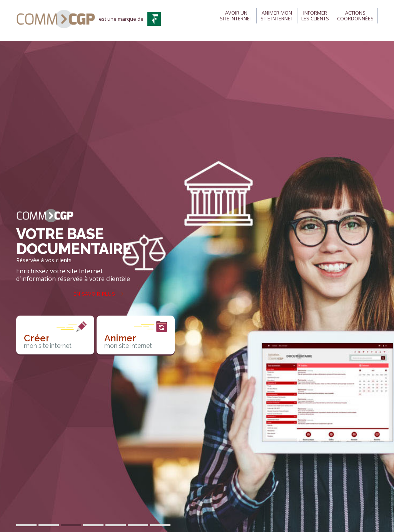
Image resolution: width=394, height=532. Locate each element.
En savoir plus (94, 294)
